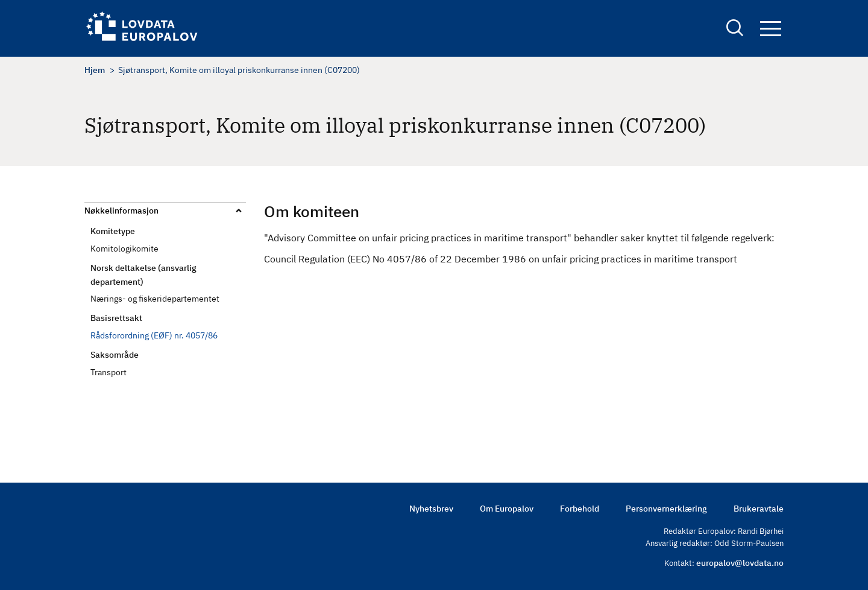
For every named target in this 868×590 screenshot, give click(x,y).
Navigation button (771, 29)
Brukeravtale (759, 509)
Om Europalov (507, 509)
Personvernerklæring (666, 509)
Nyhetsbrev (431, 509)
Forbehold (580, 509)
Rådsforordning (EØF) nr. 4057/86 (154, 335)
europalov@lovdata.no (740, 563)
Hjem (95, 70)
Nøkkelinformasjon (121, 211)
